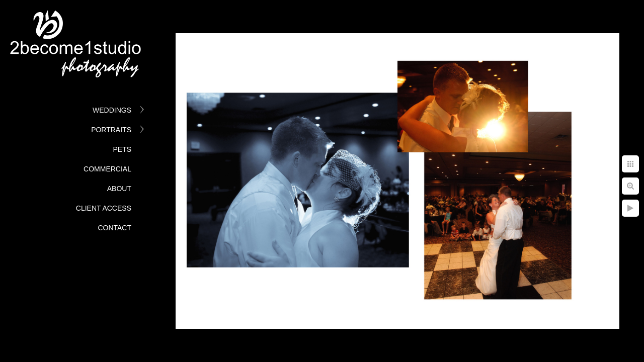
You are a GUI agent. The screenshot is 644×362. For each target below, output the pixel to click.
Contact (114, 228)
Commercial (107, 169)
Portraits (111, 130)
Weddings (112, 110)
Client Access (104, 208)
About (119, 189)
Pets (122, 149)
